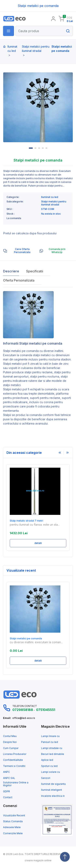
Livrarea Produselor (15, 754)
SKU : (10, 209)
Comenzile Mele (13, 833)
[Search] (44, 31)
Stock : (11, 214)
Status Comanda (13, 821)
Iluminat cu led (12, 49)
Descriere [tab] (11, 271)
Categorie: (13, 197)
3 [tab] (39, 148)
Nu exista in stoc (51, 214)
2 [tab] (35, 148)
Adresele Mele (12, 827)
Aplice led (47, 760)
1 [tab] (31, 148)
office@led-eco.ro (24, 718)
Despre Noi (10, 742)
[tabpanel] (38, 107)
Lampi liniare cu (50, 736)
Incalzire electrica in (53, 796)
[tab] (20, 251)
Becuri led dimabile (53, 754)
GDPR (6, 792)
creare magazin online (38, 860)
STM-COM (48, 209)
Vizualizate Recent (14, 816)
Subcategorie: (15, 202)
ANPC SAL (9, 778)
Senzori (46, 778)
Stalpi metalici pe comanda (21, 351)
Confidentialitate (13, 760)
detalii (38, 543)
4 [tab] (43, 148)
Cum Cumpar (11, 748)
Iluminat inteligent (52, 790)
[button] (9, 31)
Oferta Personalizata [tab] (19, 280)
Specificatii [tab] (35, 271)
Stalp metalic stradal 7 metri (26, 521)
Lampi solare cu (51, 772)
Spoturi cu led (49, 766)
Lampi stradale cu (52, 748)
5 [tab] (46, 148)
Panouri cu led (50, 742)
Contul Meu (10, 736)
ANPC (6, 772)
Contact (8, 797)
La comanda (14, 218)
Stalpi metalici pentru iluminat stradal (36, 49)
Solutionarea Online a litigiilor (16, 784)
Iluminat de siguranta (53, 784)
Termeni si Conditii (14, 766)
